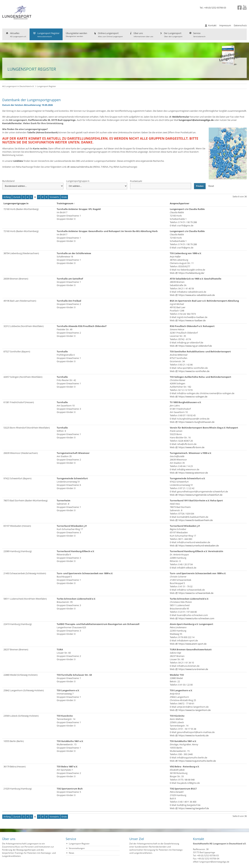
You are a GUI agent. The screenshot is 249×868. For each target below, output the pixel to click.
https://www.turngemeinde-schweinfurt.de (200, 495)
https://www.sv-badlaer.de (192, 320)
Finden (200, 186)
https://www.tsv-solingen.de (193, 397)
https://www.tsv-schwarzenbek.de (196, 593)
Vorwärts (54, 197)
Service (197, 35)
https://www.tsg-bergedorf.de (194, 808)
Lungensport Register (46, 35)
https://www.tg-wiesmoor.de (193, 473)
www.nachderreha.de (81, 167)
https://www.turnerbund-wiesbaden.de (199, 546)
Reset (211, 186)
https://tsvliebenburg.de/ (191, 273)
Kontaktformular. (12, 123)
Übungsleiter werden (76, 35)
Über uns (141, 35)
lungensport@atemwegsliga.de (196, 120)
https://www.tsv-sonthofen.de (194, 371)
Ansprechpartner (180, 203)
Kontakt (212, 25)
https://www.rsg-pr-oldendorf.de (195, 346)
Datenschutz (240, 25)
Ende (64, 197)
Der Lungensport (171, 35)
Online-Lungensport (108, 35)
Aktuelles (16, 35)
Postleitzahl (136, 181)
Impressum (225, 25)
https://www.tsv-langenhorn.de (195, 710)
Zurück (17, 197)
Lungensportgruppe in (78, 181)
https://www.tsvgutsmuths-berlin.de (197, 761)
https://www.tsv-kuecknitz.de (193, 735)
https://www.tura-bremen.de (193, 669)
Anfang (7, 197)
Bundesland (8, 181)
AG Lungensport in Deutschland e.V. (18, 86)
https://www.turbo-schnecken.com (196, 618)
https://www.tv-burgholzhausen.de (196, 422)
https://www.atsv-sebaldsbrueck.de (197, 295)
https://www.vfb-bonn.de (191, 447)
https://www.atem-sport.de (192, 644)
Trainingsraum (66, 203)
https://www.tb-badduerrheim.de (196, 520)
